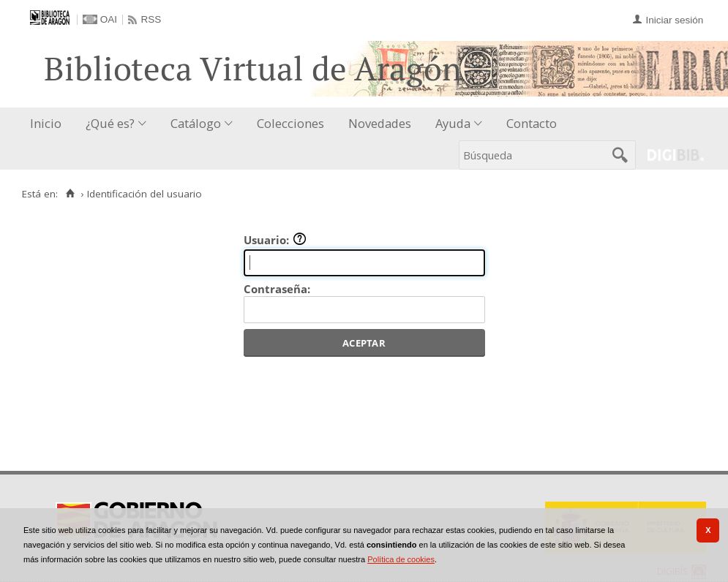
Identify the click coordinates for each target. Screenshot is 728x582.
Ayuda (453, 123)
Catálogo (196, 123)
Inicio (46, 123)
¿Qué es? (110, 123)
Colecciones (290, 123)
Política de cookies (401, 559)
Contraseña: (277, 289)
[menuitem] (49, 124)
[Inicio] (70, 194)
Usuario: (275, 240)
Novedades (380, 123)
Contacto (532, 123)
